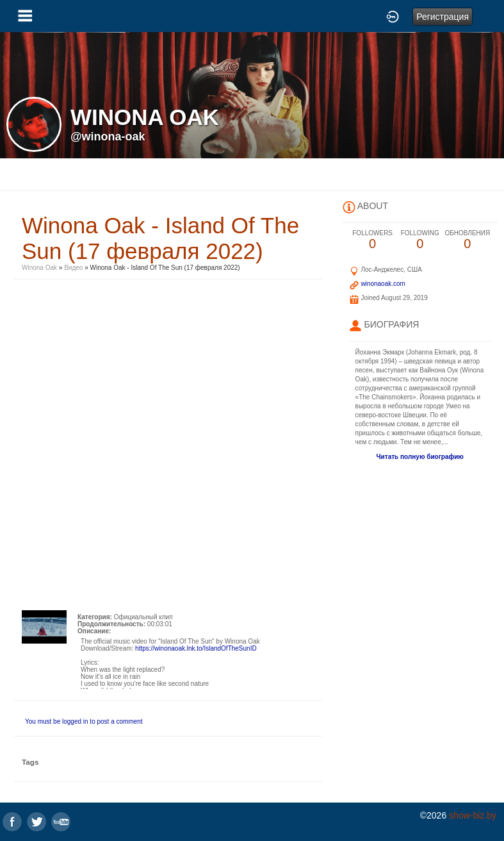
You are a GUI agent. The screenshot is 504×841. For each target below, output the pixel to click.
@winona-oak (108, 137)
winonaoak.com (383, 284)
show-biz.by (473, 815)
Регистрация (443, 17)
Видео (73, 268)
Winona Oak (39, 268)
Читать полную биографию (420, 457)
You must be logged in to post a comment (84, 721)
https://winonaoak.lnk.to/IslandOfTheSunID (196, 648)
